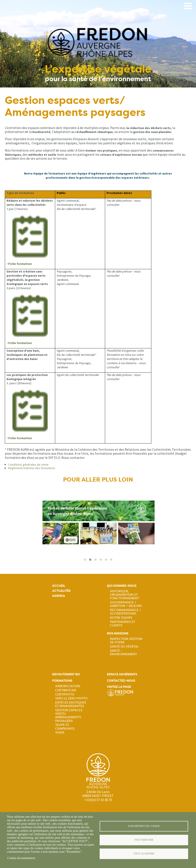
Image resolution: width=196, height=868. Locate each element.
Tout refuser (144, 840)
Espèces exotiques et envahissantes (71, 704)
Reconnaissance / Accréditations (125, 612)
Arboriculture (68, 686)
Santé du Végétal (124, 646)
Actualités (61, 591)
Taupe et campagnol (65, 727)
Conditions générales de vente (28, 465)
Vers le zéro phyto (71, 698)
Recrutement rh (66, 674)
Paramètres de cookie (144, 826)
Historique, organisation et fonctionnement (124, 595)
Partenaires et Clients (123, 623)
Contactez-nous (121, 681)
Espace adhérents (122, 674)
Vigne (60, 732)
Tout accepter (144, 854)
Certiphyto (65, 694)
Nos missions (118, 633)
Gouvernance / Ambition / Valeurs (126, 604)
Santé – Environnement (123, 652)
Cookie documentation (21, 858)
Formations (62, 681)
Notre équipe (121, 618)
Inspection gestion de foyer (126, 641)
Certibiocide (66, 690)
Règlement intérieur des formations (32, 468)
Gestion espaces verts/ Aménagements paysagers (69, 715)
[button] (85, 560)
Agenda (59, 596)
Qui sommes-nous (122, 586)
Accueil (59, 586)
